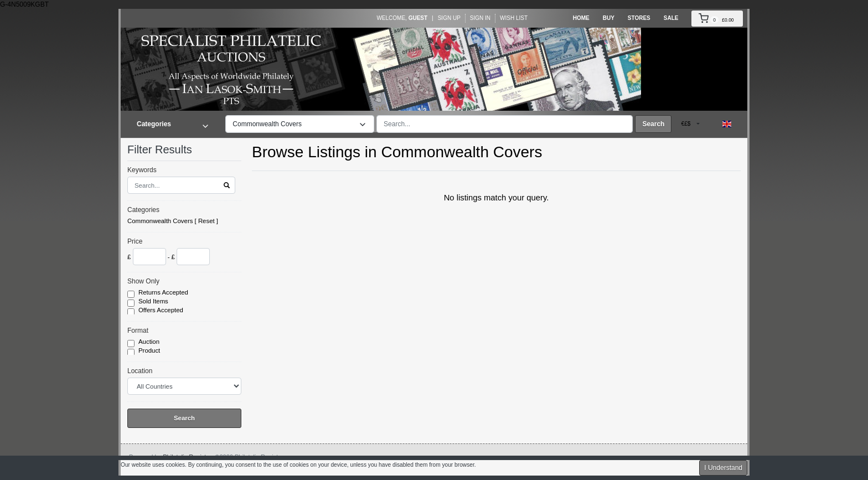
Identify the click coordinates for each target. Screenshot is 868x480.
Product (150, 351)
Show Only (143, 281)
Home (581, 18)
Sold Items (154, 302)
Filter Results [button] (167, 149)
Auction (150, 342)
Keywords (142, 170)
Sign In (480, 18)
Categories (143, 210)
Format (138, 331)
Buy (609, 18)
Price (135, 241)
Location (140, 371)
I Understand (723, 468)
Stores (639, 18)
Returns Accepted (164, 293)
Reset (206, 221)
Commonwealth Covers (160, 221)
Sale (671, 18)
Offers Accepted (162, 311)
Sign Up (449, 18)
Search (653, 124)
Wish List (514, 18)
